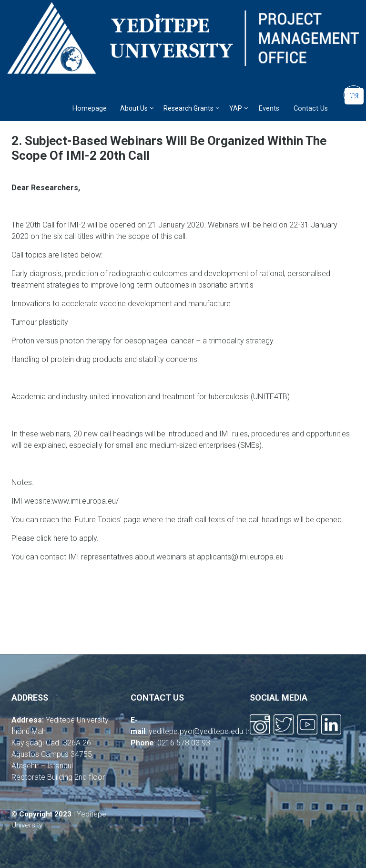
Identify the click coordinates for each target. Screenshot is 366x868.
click (45, 538)
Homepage (90, 108)
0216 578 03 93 (184, 743)
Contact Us (311, 108)
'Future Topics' (97, 520)
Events (269, 108)
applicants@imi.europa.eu (240, 557)
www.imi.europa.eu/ (85, 501)
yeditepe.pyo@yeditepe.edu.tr (199, 731)
